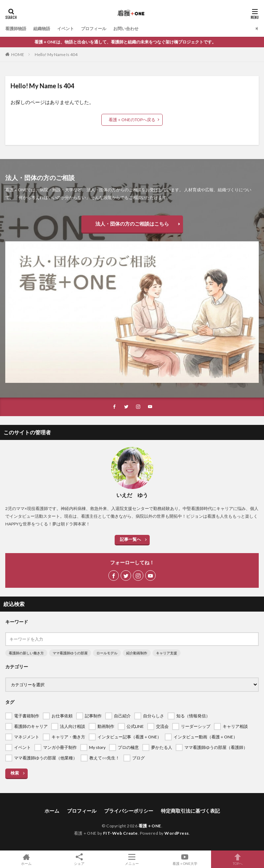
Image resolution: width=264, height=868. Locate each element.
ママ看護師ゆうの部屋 (70, 653)
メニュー (132, 859)
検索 (15, 773)
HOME (18, 54)
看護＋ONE (150, 826)
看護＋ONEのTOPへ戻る (132, 120)
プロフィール (94, 29)
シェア (79, 859)
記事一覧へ (130, 539)
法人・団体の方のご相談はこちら (132, 224)
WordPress (177, 833)
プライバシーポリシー (129, 811)
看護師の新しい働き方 (26, 653)
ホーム (52, 811)
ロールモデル (107, 653)
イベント (66, 29)
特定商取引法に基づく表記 (190, 811)
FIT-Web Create (120, 833)
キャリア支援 (167, 653)
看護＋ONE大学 (185, 859)
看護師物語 (16, 29)
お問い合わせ (126, 29)
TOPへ (238, 859)
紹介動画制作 (137, 653)
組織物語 (42, 29)
